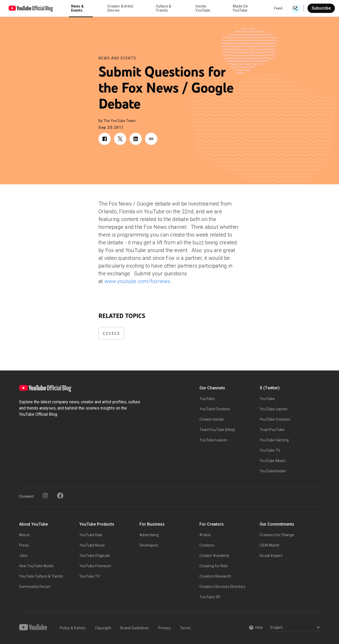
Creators (207, 545)
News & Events (77, 8)
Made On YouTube (240, 8)
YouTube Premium (95, 566)
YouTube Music (273, 461)
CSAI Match (269, 545)
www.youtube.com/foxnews (137, 281)
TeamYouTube (272, 430)
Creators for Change (277, 535)
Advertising (149, 535)
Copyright (103, 628)
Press (24, 545)
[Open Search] (295, 8)
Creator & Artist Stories (120, 8)
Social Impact (271, 556)
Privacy (164, 628)
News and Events (117, 58)
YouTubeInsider (273, 471)
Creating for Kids (213, 566)
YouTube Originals (95, 556)
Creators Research (215, 576)
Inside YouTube (203, 8)
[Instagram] (45, 496)
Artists (205, 535)
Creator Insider (212, 419)
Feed (278, 8)
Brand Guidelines (135, 628)
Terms (185, 628)
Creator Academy (214, 556)
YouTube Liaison (213, 440)
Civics (111, 333)
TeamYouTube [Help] (217, 430)
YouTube (207, 399)
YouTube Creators (215, 409)
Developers (149, 545)
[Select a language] (294, 628)
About (24, 535)
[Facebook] (60, 496)
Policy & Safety (73, 628)
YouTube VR (210, 597)
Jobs (23, 556)
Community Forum (35, 587)
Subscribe (321, 8)
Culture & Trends (163, 8)
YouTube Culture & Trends (41, 576)
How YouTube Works (36, 566)
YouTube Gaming (274, 440)
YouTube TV (270, 450)
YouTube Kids (91, 535)
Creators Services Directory (222, 587)
